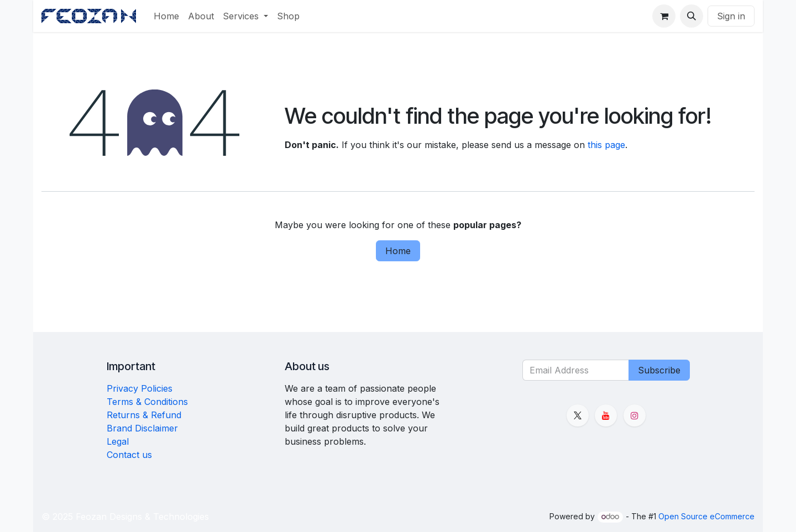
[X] (578, 415)
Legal (118, 441)
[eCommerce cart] (664, 16)
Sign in (731, 16)
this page (606, 145)
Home (398, 251)
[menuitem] (166, 16)
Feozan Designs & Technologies (142, 517)
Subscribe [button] (659, 370)
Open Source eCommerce (706, 516)
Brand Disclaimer (142, 428)
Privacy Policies (140, 388)
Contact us (129, 455)
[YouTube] (606, 415)
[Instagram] (635, 415)
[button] (692, 16)
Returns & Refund (144, 415)
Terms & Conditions (147, 402)
